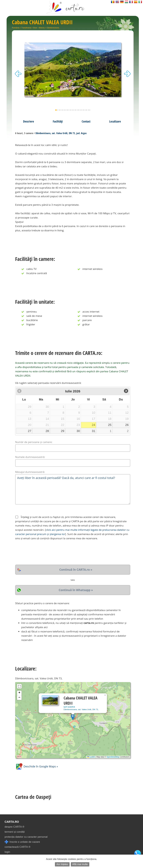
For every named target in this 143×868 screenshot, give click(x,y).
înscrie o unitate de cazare (22, 842)
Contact (86, 121)
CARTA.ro (12, 822)
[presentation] (38, 553)
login (7, 852)
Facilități (58, 121)
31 (93, 431)
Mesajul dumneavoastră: (30, 472)
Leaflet (91, 757)
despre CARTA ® (14, 827)
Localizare (115, 121)
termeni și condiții (15, 832)
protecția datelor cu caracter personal (26, 837)
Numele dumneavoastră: (30, 457)
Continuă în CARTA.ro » (76, 570)
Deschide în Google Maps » (37, 766)
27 (30, 431)
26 (127, 425)
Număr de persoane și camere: (34, 442)
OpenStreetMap (113, 757)
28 (47, 431)
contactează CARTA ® (18, 847)
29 (63, 431)
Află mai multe (80, 864)
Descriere (29, 121)
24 (93, 425)
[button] (73, 717)
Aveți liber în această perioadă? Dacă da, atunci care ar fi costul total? (73, 489)
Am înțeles (62, 864)
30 (78, 431)
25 (110, 425)
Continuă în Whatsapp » (76, 590)
